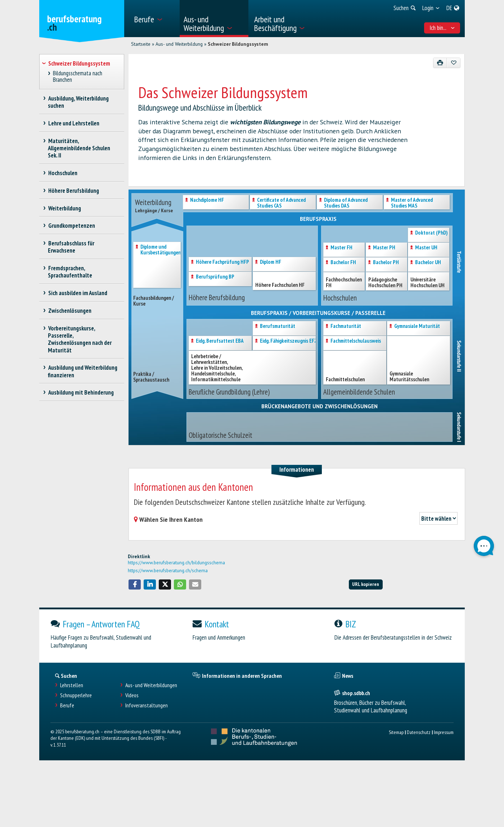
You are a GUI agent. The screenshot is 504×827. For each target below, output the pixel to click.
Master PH (384, 248)
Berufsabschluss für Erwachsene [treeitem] (71, 247)
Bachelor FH (343, 263)
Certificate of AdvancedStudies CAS (281, 203)
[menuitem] (154, 19)
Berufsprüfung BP (215, 277)
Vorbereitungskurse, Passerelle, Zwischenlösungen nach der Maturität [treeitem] (80, 339)
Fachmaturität (346, 326)
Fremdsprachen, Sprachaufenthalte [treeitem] (70, 272)
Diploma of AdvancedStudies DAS (346, 203)
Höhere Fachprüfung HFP (222, 262)
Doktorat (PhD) (431, 233)
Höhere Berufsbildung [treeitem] (73, 191)
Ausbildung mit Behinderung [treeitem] (81, 392)
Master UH (426, 248)
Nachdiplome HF (207, 200)
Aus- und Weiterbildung (179, 44)
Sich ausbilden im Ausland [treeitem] (78, 293)
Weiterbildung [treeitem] (64, 208)
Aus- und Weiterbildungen (151, 685)
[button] (135, 584)
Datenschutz (419, 732)
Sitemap (396, 732)
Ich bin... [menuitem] (442, 28)
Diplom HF (271, 262)
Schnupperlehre (76, 695)
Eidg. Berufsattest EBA (220, 341)
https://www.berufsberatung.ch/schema (168, 570)
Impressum (444, 732)
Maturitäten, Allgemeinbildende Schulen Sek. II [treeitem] (79, 148)
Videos (132, 695)
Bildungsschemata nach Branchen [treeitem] (78, 77)
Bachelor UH (428, 263)
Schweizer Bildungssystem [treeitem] (79, 63)
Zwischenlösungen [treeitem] (70, 311)
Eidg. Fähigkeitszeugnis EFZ (289, 341)
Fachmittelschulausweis (356, 341)
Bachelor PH (386, 263)
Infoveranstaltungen (147, 705)
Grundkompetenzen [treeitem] (71, 226)
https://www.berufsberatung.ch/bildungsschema (176, 563)
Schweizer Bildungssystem (238, 44)
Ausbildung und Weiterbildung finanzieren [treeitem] (83, 371)
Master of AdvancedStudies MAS (412, 203)
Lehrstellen (72, 685)
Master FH (341, 248)
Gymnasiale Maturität (417, 326)
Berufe (67, 705)
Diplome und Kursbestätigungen (161, 250)
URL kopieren (366, 584)
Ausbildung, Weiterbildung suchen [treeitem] (78, 102)
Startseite (141, 44)
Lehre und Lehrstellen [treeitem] (74, 123)
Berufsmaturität (278, 326)
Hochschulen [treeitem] (63, 173)
